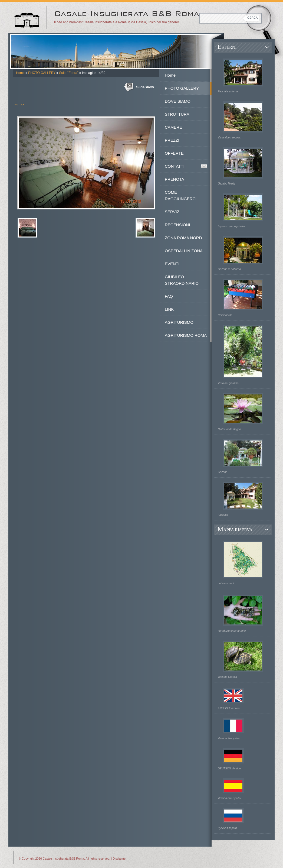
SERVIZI (173, 212)
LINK (169, 309)
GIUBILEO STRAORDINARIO (182, 280)
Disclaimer (119, 859)
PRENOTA (174, 179)
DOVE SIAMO (178, 101)
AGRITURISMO (179, 322)
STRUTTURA (177, 114)
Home (20, 73)
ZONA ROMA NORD (183, 238)
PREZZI (172, 140)
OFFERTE (174, 153)
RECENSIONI (177, 225)
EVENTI (172, 264)
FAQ (169, 296)
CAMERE (173, 127)
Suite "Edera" (69, 73)
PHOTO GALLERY (42, 73)
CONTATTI (175, 166)
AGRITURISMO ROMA (186, 335)
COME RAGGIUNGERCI (181, 195)
